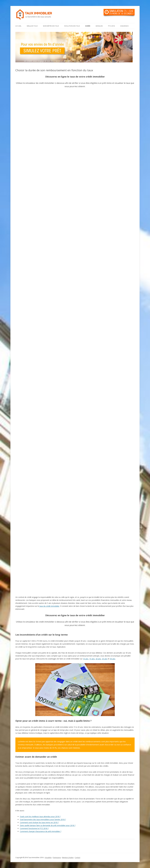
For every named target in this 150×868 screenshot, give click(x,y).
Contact (77, 858)
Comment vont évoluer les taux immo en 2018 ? (39, 822)
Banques (99, 26)
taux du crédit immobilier (49, 606)
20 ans (98, 659)
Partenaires (57, 858)
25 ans (105, 659)
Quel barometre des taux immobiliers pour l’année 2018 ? (43, 819)
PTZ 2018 (111, 26)
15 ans (92, 659)
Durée (88, 26)
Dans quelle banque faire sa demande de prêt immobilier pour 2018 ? (48, 825)
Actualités (48, 858)
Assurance (124, 26)
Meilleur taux (32, 26)
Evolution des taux (72, 26)
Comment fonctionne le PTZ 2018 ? (34, 828)
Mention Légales (68, 858)
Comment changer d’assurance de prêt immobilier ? (41, 831)
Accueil (18, 26)
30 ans (113, 659)
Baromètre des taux (51, 26)
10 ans (86, 659)
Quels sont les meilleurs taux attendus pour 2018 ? (40, 817)
